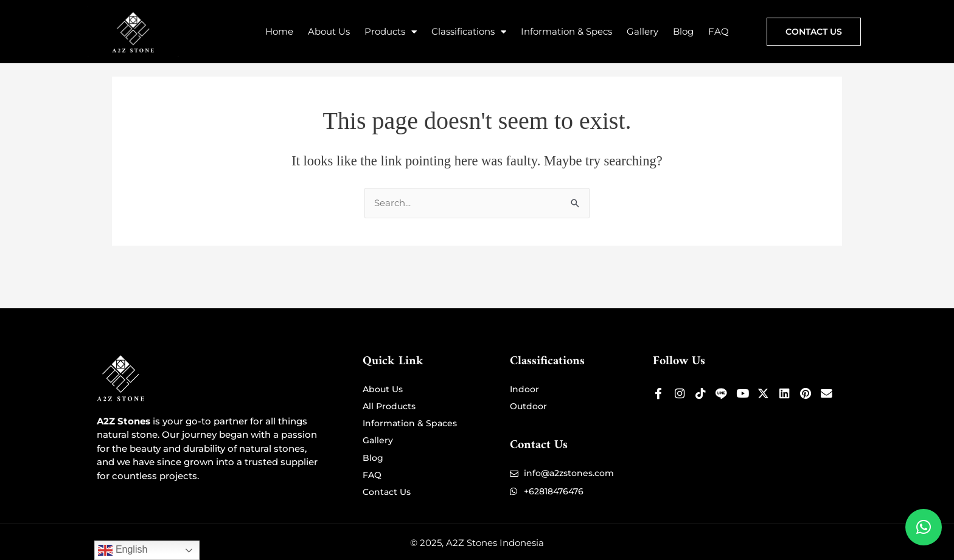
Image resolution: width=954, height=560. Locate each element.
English (123, 550)
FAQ (719, 31)
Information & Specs (566, 31)
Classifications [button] (469, 32)
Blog (683, 31)
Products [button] (391, 32)
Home (279, 31)
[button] (924, 527)
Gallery (642, 31)
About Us (329, 31)
